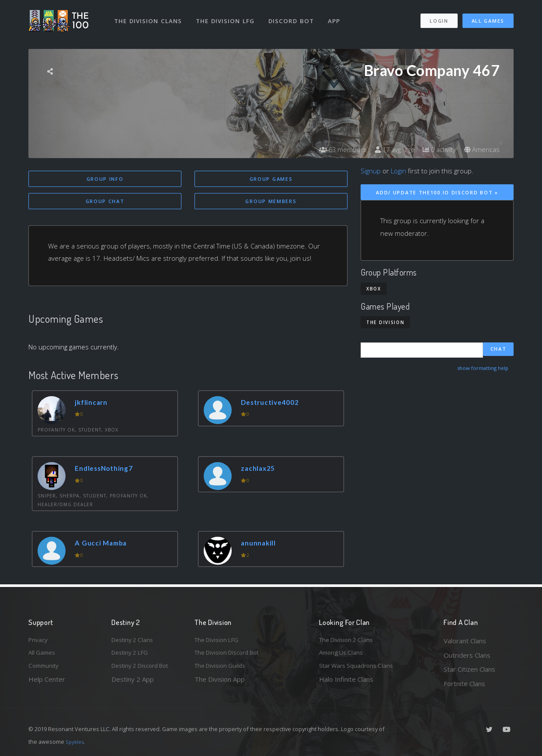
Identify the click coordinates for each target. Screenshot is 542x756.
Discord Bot (294, 17)
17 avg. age (389, 149)
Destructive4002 (274, 403)
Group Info (105, 179)
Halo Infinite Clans (346, 684)
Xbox (374, 289)
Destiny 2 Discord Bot (145, 669)
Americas (481, 149)
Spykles (76, 742)
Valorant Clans (465, 641)
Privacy (39, 641)
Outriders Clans (467, 655)
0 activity (436, 149)
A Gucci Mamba (104, 544)
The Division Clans (149, 17)
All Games (488, 17)
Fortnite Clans (464, 684)
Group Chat (105, 202)
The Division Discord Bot (232, 655)
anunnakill (261, 544)
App (337, 17)
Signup (371, 171)
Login (439, 17)
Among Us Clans (343, 655)
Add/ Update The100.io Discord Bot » (437, 192)
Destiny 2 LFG (133, 655)
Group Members (271, 202)
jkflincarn (94, 403)
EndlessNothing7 (108, 470)
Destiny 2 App (133, 684)
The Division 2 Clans (349, 641)
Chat (499, 350)
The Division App (220, 684)
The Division (385, 322)
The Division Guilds (223, 669)
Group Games (271, 179)
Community (45, 669)
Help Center (47, 684)
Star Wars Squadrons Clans (360, 669)
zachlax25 (261, 470)
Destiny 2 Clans (135, 641)
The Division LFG (228, 17)
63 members (334, 149)
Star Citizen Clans (469, 669)
